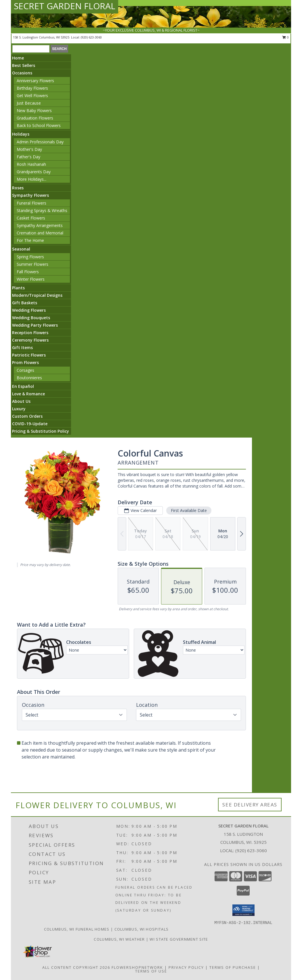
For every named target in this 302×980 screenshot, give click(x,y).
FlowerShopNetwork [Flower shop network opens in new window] (137, 967)
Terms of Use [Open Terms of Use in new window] (151, 971)
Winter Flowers (31, 279)
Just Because (29, 103)
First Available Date (189, 510)
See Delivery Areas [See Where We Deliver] (250, 805)
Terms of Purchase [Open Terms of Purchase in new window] (233, 967)
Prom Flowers (25, 362)
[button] (243, 910)
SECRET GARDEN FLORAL (65, 6)
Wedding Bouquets (31, 318)
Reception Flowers (30, 333)
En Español (23, 386)
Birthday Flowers (32, 88)
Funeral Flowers (31, 203)
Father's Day (28, 157)
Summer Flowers (33, 264)
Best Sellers (24, 65)
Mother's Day (29, 149)
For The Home (30, 240)
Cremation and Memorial (40, 233)
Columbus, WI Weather (119, 939)
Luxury (19, 409)
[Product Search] (31, 49)
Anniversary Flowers (35, 81)
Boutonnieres (29, 378)
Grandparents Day (34, 172)
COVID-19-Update (30, 424)
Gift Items (22, 347)
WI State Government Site (179, 939)
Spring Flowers (30, 257)
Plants (18, 288)
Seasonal (21, 249)
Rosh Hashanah (31, 164)
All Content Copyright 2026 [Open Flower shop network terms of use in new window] (76, 967)
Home (18, 58)
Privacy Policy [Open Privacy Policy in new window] (186, 967)
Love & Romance (28, 394)
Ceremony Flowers (30, 340)
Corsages (25, 370)
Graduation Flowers (35, 118)
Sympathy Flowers (30, 195)
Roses (18, 188)
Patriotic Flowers (29, 355)
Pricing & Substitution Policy (41, 431)
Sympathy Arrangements (40, 225)
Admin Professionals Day (40, 142)
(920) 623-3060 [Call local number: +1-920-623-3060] (91, 37)
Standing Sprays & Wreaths (42, 210)
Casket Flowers (31, 218)
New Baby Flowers (34, 110)
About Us (21, 401)
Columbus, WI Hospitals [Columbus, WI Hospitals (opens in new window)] (142, 929)
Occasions (22, 73)
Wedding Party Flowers (35, 325)
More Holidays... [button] (31, 179)
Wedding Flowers (29, 310)
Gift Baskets (25, 303)
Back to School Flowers (39, 125)
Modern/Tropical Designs (37, 295)
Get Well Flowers (32, 96)
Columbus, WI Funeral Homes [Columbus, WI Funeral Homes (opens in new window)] (77, 929)
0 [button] (285, 37)
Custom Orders (27, 416)
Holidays (21, 134)
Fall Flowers (28, 272)
